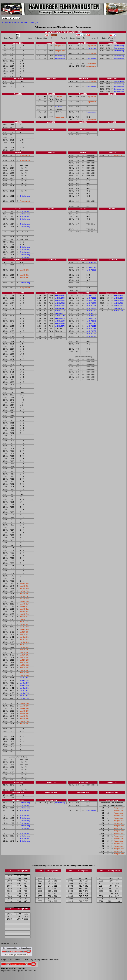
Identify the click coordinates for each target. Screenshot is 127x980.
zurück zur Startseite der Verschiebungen (20, 23)
